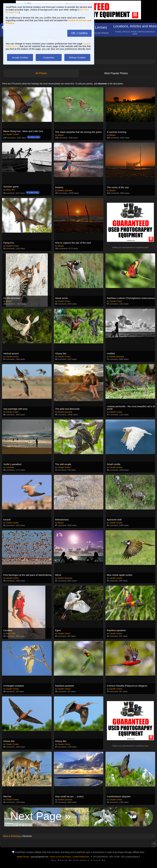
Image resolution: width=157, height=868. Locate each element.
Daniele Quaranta (65, 191)
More (6, 836)
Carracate (10, 467)
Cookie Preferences (81, 857)
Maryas (61, 135)
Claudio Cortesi (12, 134)
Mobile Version (23, 857)
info (147, 247)
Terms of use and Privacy (60, 857)
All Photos (41, 73)
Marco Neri (10, 190)
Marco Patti (11, 634)
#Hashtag (15, 836)
